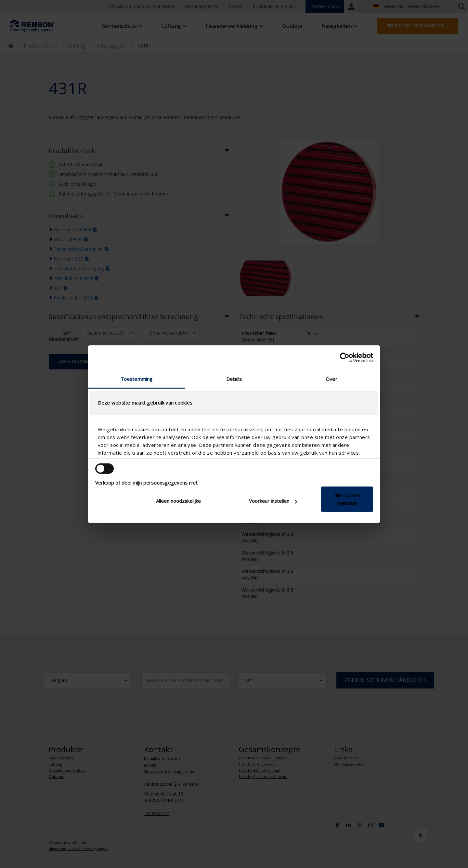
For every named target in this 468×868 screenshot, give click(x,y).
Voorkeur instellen (273, 501)
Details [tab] (234, 379)
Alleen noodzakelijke (178, 501)
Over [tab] (331, 379)
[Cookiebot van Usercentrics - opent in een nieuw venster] (345, 357)
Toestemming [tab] (136, 379)
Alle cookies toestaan (347, 499)
